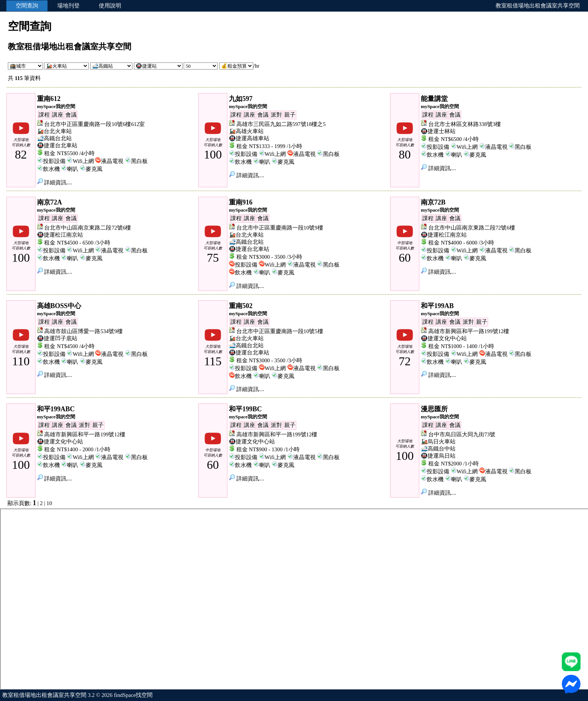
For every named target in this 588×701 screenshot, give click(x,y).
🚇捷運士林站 (438, 131)
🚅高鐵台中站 (438, 449)
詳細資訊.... (55, 182)
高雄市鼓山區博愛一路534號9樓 (83, 331)
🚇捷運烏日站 (438, 456)
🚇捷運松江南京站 (60, 235)
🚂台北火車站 (54, 131)
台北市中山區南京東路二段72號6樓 (88, 228)
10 (49, 503)
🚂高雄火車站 (246, 131)
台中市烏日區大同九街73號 (462, 434)
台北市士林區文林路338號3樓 (465, 124)
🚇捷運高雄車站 (249, 138)
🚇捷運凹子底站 (57, 338)
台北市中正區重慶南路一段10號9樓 (280, 228)
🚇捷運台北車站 (57, 145)
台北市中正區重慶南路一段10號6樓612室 (94, 124)
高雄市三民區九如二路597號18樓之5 (281, 124)
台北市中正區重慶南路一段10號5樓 (280, 331)
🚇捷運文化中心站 (444, 338)
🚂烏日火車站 (438, 442)
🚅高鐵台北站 (54, 138)
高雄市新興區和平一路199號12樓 (469, 331)
